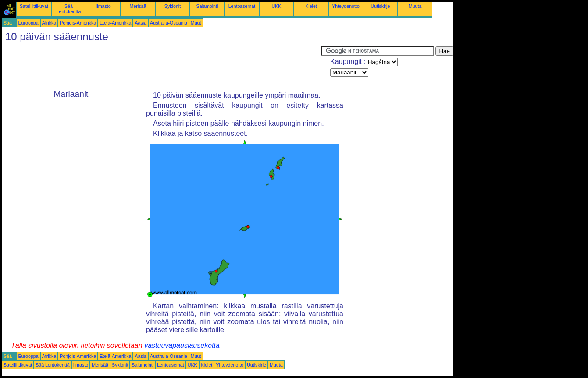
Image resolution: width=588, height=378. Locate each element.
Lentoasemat (242, 6)
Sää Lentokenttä (69, 9)
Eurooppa (28, 23)
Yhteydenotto (346, 6)
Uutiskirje (381, 6)
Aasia (141, 23)
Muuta (415, 6)
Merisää (138, 6)
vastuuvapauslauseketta (182, 345)
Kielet (311, 6)
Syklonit (173, 6)
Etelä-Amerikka (115, 23)
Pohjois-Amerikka (78, 23)
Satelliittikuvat (34, 6)
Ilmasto (103, 6)
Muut (196, 23)
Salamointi (207, 6)
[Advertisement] (161, 66)
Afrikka (49, 23)
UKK (277, 6)
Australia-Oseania (169, 23)
